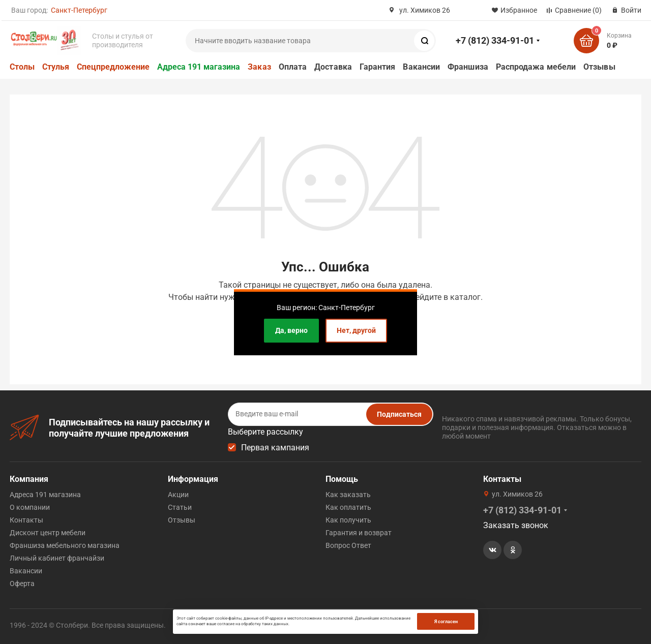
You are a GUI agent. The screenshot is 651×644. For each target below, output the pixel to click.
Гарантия (378, 67)
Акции (178, 495)
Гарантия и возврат (359, 533)
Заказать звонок (516, 525)
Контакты (26, 520)
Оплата (293, 67)
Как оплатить (348, 507)
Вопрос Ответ (348, 545)
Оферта (22, 584)
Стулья (56, 67)
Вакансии (421, 67)
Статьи (180, 507)
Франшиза (468, 67)
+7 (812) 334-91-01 (495, 40)
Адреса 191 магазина (199, 67)
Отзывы (599, 67)
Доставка (333, 67)
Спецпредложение (113, 67)
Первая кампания (275, 448)
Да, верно (291, 330)
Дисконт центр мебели (48, 533)
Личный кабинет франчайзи (57, 558)
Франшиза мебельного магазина (65, 545)
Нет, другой (356, 330)
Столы (22, 67)
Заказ (259, 67)
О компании (30, 507)
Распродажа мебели (536, 67)
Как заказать (348, 495)
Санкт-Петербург (79, 10)
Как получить (348, 520)
